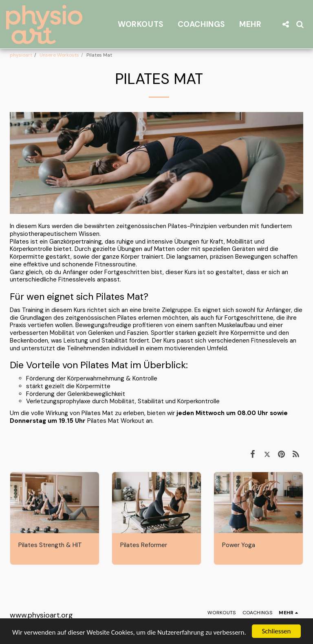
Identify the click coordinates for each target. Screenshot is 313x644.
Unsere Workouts (59, 55)
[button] (285, 24)
